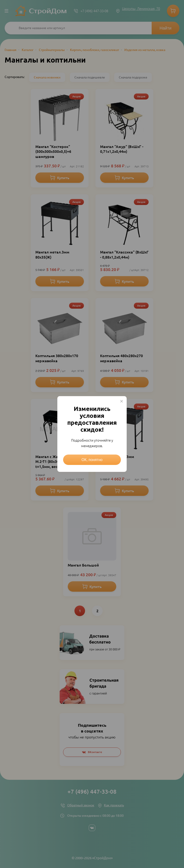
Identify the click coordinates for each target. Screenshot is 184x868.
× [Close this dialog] (122, 401)
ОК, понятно (92, 460)
